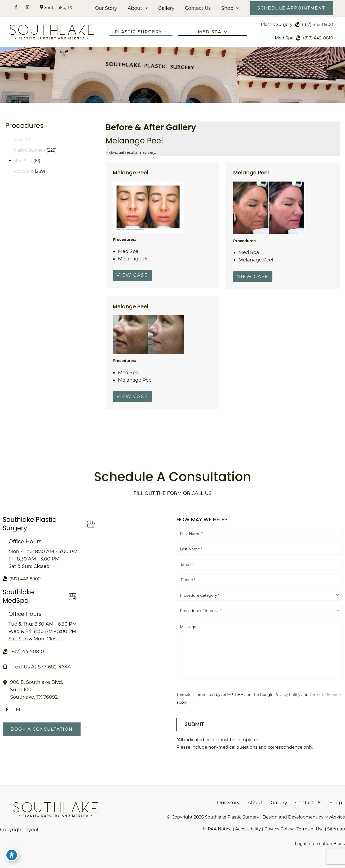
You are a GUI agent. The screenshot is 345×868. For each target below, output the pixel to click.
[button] (147, 8)
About (139, 8)
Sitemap (336, 829)
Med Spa (23, 161)
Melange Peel (131, 174)
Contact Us (198, 8)
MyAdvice (335, 817)
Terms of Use (310, 829)
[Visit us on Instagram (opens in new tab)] (27, 8)
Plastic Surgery (29, 151)
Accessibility (248, 829)
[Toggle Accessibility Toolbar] (12, 856)
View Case (133, 277)
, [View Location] (58, 8)
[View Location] (42, 8)
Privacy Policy (289, 694)
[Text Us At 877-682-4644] (37, 667)
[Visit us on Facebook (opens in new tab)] (16, 8)
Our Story (108, 8)
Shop (229, 8)
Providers (23, 172)
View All (22, 140)
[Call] (315, 25)
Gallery (167, 8)
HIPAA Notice (217, 829)
